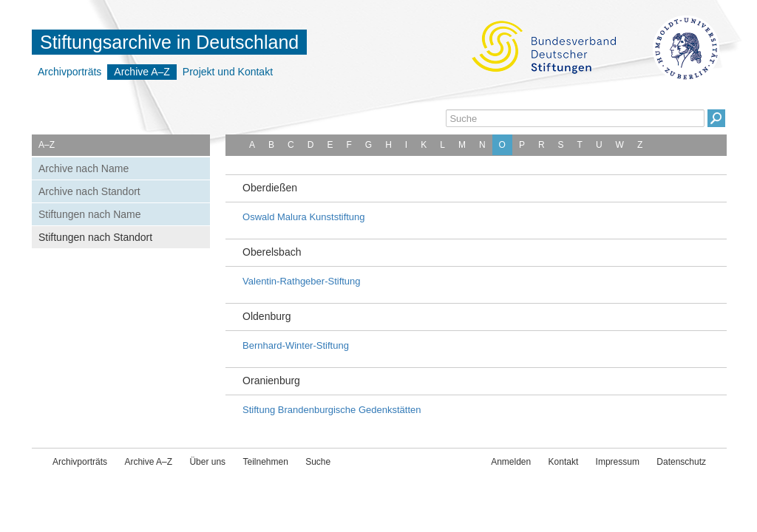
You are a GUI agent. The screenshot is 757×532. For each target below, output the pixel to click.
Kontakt (564, 462)
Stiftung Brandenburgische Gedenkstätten (332, 410)
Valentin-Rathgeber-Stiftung (301, 281)
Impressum (618, 462)
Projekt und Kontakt (228, 72)
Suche (318, 462)
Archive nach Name (84, 168)
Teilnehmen (265, 462)
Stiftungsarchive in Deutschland (169, 42)
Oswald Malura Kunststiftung (303, 217)
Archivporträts (69, 72)
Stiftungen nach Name (90, 214)
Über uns (207, 462)
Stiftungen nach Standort (95, 237)
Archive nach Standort (89, 191)
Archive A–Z (142, 72)
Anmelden (511, 462)
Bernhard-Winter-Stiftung (296, 345)
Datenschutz (681, 462)
